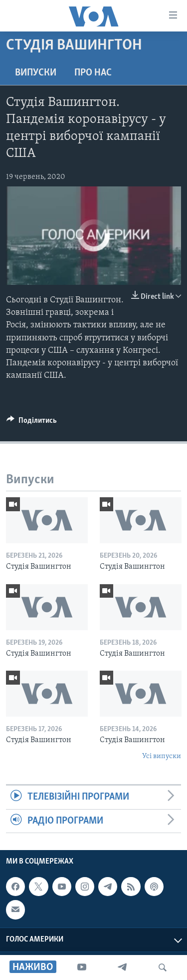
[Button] (32, 423)
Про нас (93, 73)
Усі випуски (162, 756)
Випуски (36, 73)
